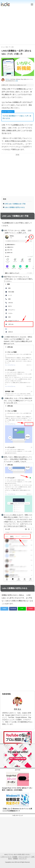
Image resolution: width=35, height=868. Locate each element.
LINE (17, 81)
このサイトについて (6, 857)
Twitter (4, 609)
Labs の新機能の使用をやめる (15, 207)
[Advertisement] (17, 25)
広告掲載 (15, 857)
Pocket (31, 609)
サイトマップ (23, 859)
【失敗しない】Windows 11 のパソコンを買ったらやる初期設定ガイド (17, 810)
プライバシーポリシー (24, 857)
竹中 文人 (17, 709)
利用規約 (15, 859)
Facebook (13, 609)
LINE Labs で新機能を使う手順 (15, 204)
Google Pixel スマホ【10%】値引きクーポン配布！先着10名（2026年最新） (17, 789)
